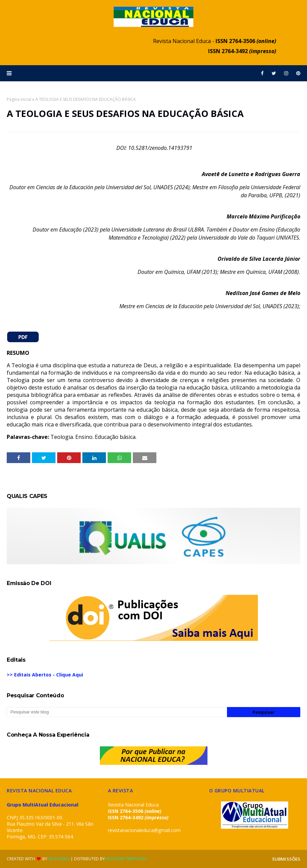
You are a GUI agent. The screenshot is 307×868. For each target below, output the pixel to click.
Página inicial (19, 99)
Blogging (59, 859)
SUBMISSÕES (286, 859)
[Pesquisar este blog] (117, 712)
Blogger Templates (126, 859)
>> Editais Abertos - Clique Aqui (45, 675)
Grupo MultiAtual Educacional (43, 805)
